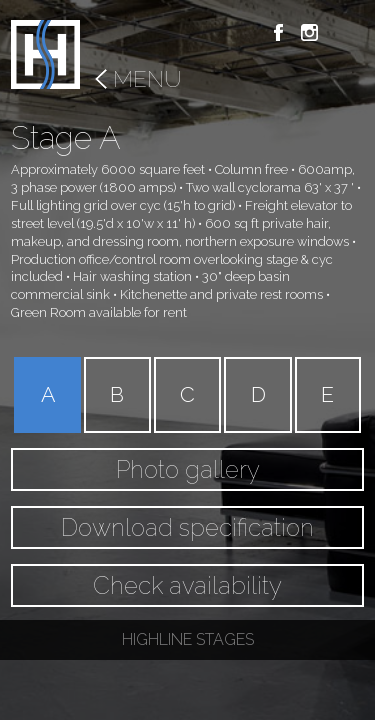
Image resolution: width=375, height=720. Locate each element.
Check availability (187, 585)
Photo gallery (188, 469)
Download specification (187, 527)
